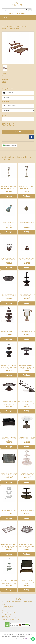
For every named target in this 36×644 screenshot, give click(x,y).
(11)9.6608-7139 (7, 614)
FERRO (4, 82)
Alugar (18, 132)
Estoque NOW (29, 639)
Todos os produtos (6, 608)
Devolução (5, 102)
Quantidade (6, 116)
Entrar (11, 14)
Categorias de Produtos (8, 606)
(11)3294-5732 (7, 616)
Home (3, 604)
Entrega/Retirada (7, 89)
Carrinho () (21, 14)
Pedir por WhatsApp (9, 145)
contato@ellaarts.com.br (9, 613)
